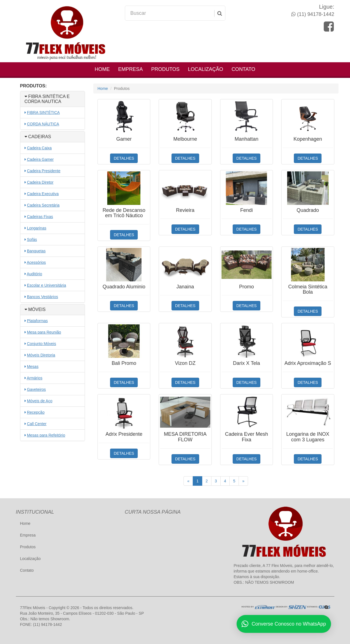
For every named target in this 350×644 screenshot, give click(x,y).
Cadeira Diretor (40, 182)
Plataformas (37, 321)
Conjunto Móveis (41, 344)
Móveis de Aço (40, 401)
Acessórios (36, 262)
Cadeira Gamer (40, 159)
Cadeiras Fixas (40, 217)
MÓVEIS (35, 309)
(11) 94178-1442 (315, 14)
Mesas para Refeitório (46, 435)
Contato (243, 69)
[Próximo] (243, 481)
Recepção (36, 412)
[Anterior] (188, 481)
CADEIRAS (38, 137)
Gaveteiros (36, 389)
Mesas (33, 367)
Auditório (34, 274)
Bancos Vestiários (42, 297)
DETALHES (124, 158)
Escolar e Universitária (46, 285)
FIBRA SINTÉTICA (43, 112)
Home (102, 69)
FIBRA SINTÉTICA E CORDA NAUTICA (47, 99)
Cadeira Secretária (43, 205)
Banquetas (36, 251)
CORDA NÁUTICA (43, 124)
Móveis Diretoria (41, 355)
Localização (206, 69)
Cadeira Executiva (43, 194)
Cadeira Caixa (39, 148)
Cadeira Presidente (44, 171)
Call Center (37, 424)
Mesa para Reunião (44, 332)
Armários (35, 378)
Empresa (130, 69)
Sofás (32, 240)
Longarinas (36, 228)
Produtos (165, 69)
